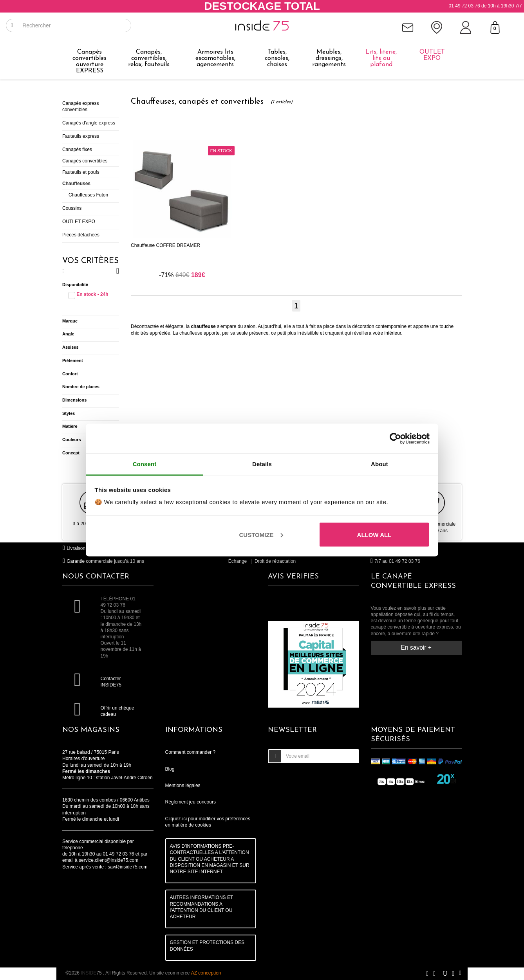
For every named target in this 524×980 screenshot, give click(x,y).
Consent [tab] (145, 464)
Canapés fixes (77, 150)
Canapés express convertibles (80, 106)
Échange (238, 561)
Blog (170, 769)
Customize (261, 534)
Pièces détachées (81, 235)
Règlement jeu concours (191, 802)
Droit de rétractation (275, 561)
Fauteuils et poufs (81, 172)
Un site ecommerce (185, 973)
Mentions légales (183, 785)
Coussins (72, 208)
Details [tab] (262, 464)
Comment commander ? (191, 752)
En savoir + (416, 648)
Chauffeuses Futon (88, 195)
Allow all (374, 534)
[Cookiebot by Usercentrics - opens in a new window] (395, 438)
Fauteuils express (81, 136)
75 (92, 973)
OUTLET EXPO (79, 222)
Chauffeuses (76, 184)
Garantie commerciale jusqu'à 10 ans (103, 561)
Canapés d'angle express (89, 123)
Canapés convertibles (85, 161)
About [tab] (379, 464)
